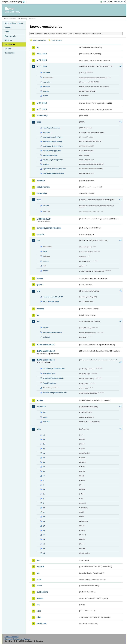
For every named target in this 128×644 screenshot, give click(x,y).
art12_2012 (42, 54)
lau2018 (40, 567)
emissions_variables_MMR (53, 297)
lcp (38, 573)
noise (39, 586)
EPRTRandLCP (44, 219)
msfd (39, 579)
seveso (40, 598)
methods (46, 87)
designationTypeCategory (53, 142)
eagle (45, 417)
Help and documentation (14, 23)
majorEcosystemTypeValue (53, 160)
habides (40, 309)
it (44, 499)
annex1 (46, 327)
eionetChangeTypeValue (52, 151)
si (44, 544)
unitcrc (46, 271)
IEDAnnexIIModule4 (46, 360)
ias (38, 315)
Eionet (14, 19)
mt (44, 517)
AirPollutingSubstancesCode (54, 369)
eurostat (40, 234)
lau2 (39, 560)
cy (44, 449)
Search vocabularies (39, 40)
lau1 (39, 429)
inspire (40, 400)
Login (104, 2)
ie (44, 494)
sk (44, 549)
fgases (40, 278)
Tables (7, 32)
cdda (39, 122)
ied (38, 321)
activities (47, 72)
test (38, 605)
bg (44, 444)
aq (38, 47)
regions (46, 164)
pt (44, 530)
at (44, 435)
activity (46, 206)
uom (39, 611)
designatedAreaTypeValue (53, 137)
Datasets (8, 27)
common (41, 181)
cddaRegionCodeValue (52, 128)
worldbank (42, 624)
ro (44, 535)
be (44, 440)
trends (46, 96)
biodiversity (42, 116)
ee (44, 467)
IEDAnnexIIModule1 (46, 345)
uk (44, 553)
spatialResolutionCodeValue (54, 173)
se (44, 539)
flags (45, 251)
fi (44, 480)
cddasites (47, 132)
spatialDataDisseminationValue (55, 169)
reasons (46, 91)
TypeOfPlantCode (50, 383)
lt (44, 503)
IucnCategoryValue (50, 155)
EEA (14, 2)
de (44, 458)
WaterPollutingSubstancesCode (55, 393)
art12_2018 (42, 60)
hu (44, 489)
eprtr (39, 200)
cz (44, 453)
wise (39, 617)
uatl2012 (46, 422)
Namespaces (9, 53)
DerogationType (49, 373)
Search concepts (57, 40)
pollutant (47, 337)
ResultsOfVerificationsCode (53, 378)
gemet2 (40, 285)
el (44, 471)
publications (42, 592)
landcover (41, 407)
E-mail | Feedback (12, 637)
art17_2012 (42, 103)
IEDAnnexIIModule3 (46, 351)
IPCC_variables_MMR (51, 301)
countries (47, 82)
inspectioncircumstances (53, 332)
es (44, 476)
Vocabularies (10, 44)
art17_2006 (42, 66)
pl (44, 526)
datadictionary (43, 187)
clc (44, 413)
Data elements (10, 36)
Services (8, 49)
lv (44, 512)
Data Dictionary (22, 19)
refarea (46, 261)
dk (44, 462)
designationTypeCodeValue (53, 146)
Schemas (8, 40)
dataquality (42, 193)
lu (44, 508)
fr (44, 485)
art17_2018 (42, 109)
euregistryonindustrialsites (49, 228)
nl (44, 521)
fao (38, 241)
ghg (38, 291)
